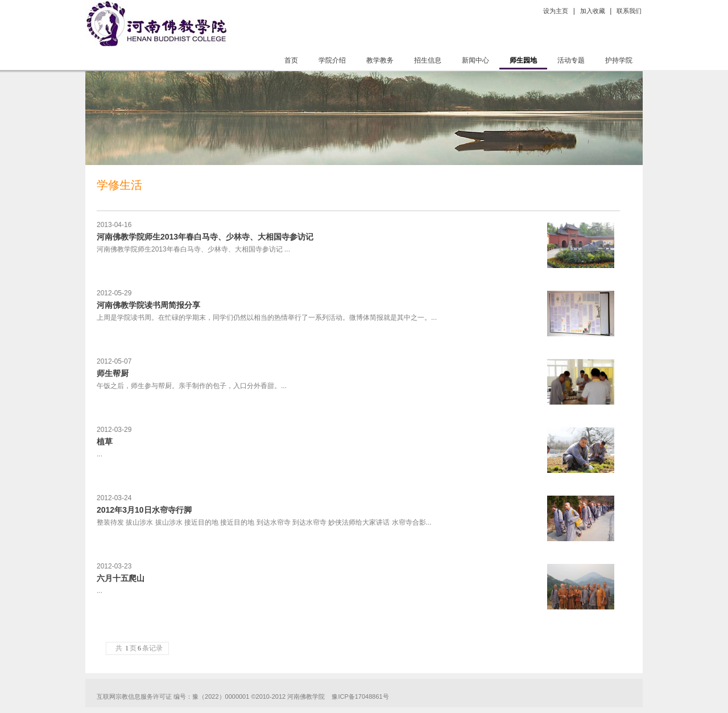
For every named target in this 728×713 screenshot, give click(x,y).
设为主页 (556, 11)
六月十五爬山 (121, 578)
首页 (291, 60)
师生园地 (523, 60)
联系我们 (629, 11)
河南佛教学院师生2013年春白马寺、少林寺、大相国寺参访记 (205, 237)
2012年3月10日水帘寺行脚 (144, 510)
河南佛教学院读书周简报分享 (148, 305)
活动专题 (571, 60)
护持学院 (619, 60)
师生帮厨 (113, 373)
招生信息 (428, 60)
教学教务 (380, 60)
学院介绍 (332, 60)
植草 (105, 442)
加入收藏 (593, 11)
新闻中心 (475, 60)
